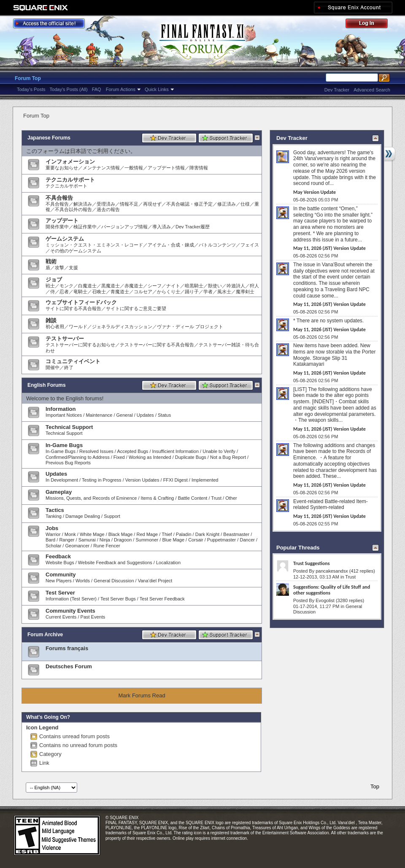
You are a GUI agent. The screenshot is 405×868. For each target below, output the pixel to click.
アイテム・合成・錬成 (171, 245)
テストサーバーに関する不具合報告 (157, 345)
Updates (145, 415)
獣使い (215, 286)
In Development (62, 480)
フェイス (250, 245)
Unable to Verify (219, 451)
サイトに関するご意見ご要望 (136, 308)
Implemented (205, 480)
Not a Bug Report (228, 457)
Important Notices (64, 415)
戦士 (50, 286)
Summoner (147, 540)
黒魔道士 (111, 286)
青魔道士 (120, 292)
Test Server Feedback (162, 599)
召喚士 (99, 292)
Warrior (53, 534)
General (125, 415)
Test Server (60, 593)
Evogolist (325, 600)
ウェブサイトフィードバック (81, 302)
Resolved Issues (96, 451)
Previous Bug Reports (68, 463)
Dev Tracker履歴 (193, 227)
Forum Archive (45, 635)
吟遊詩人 (236, 286)
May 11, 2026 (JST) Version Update (329, 248)
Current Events (61, 617)
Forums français (67, 648)
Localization (168, 563)
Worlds (83, 581)
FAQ (97, 89)
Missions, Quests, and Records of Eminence (91, 498)
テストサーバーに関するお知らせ (80, 345)
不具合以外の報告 (73, 209)
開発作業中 (57, 227)
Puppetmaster (221, 540)
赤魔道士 (134, 286)
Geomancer (77, 546)
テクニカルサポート (70, 180)
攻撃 (59, 268)
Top (375, 786)
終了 (69, 367)
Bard (50, 540)
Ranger (67, 540)
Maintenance (99, 415)
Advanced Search (372, 90)
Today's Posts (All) (69, 89)
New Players (59, 581)
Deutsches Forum (69, 666)
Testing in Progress (102, 480)
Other (231, 498)
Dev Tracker (337, 90)
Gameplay (59, 492)
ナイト (173, 286)
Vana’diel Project (155, 581)
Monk (70, 534)
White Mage (92, 534)
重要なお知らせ (62, 168)
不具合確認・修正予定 (189, 204)
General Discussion (114, 581)
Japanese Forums (49, 138)
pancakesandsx (332, 571)
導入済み (162, 227)
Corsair (196, 540)
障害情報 (199, 168)
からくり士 (169, 292)
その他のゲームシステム (76, 251)
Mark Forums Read (142, 695)
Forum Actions (121, 89)
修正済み (227, 204)
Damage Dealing (83, 516)
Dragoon (123, 540)
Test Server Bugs (118, 599)
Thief (167, 534)
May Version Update (315, 192)
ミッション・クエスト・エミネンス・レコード (94, 245)
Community (61, 575)
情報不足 (129, 204)
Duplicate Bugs (191, 457)
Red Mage (147, 534)
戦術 (51, 261)
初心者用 (55, 327)
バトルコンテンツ (217, 245)
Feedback (58, 556)
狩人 (254, 286)
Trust (216, 498)
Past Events (93, 617)
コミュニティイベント (73, 361)
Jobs (52, 528)
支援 (73, 268)
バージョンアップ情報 (124, 227)
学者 (208, 292)
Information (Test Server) (71, 599)
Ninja (105, 540)
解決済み (83, 204)
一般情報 (134, 168)
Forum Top (28, 78)
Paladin (184, 534)
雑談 (51, 320)
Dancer (247, 540)
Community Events (70, 611)
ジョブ (54, 280)
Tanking (54, 516)
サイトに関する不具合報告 (73, 308)
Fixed (119, 457)
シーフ (155, 286)
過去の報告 (108, 209)
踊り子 (192, 292)
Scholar (53, 546)
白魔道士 (87, 286)
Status (164, 415)
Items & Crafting (158, 498)
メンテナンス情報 (101, 168)
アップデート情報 (166, 168)
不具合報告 (59, 198)
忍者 (64, 292)
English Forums (47, 385)
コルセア (143, 292)
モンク (66, 286)
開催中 (53, 367)
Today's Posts (31, 89)
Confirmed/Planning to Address (78, 457)
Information (61, 409)
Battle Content (193, 498)
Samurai (87, 540)
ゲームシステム (65, 239)
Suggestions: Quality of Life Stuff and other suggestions (332, 590)
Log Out (371, 25)
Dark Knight (207, 534)
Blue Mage (173, 540)
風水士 (224, 292)
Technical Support (69, 427)
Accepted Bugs (132, 451)
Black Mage (120, 534)
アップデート (62, 221)
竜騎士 (80, 292)
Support (112, 516)
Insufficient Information (175, 451)
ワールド (78, 327)
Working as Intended (150, 457)
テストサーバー (65, 339)
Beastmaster (236, 534)
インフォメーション (70, 162)
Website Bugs (60, 563)
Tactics (55, 510)
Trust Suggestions (311, 563)
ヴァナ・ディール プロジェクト (190, 327)
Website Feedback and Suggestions (115, 563)
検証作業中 (85, 227)
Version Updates (142, 480)
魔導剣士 (245, 292)
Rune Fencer (107, 546)
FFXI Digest (175, 480)
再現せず (152, 204)
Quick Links (157, 89)
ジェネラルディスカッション (122, 327)
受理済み (106, 204)
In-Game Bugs (64, 445)
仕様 (245, 204)
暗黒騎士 (194, 286)
